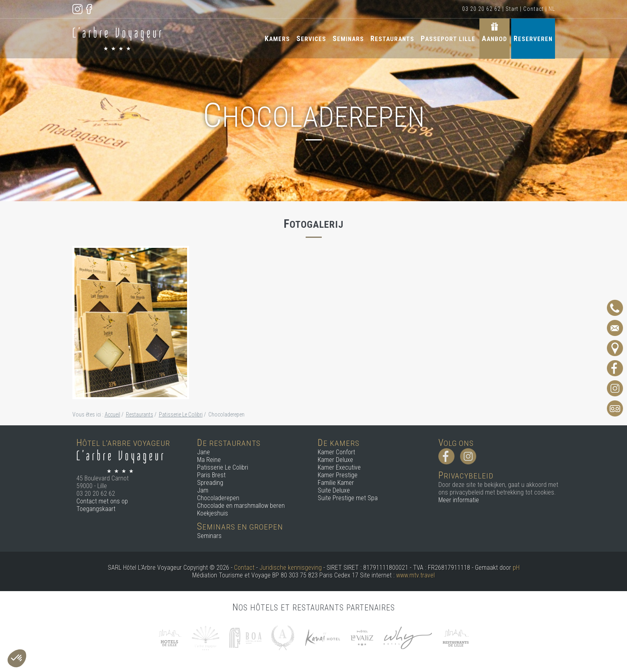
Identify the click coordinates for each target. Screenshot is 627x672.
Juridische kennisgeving (291, 568)
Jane (204, 452)
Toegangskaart (96, 509)
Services (311, 38)
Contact (533, 9)
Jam (203, 490)
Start (512, 9)
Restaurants (392, 38)
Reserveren (533, 38)
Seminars (348, 38)
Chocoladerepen (218, 498)
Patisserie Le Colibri (223, 467)
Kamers (277, 38)
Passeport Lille (448, 38)
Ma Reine (209, 460)
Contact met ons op (102, 501)
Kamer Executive (339, 467)
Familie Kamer (336, 483)
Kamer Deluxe (335, 460)
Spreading (210, 483)
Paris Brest (211, 475)
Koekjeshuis (213, 513)
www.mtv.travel (415, 575)
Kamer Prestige (338, 475)
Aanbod (494, 38)
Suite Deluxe (334, 490)
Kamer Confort (336, 452)
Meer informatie (459, 500)
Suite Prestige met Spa (348, 498)
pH (516, 568)
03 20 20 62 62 (481, 9)
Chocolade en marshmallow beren (241, 506)
